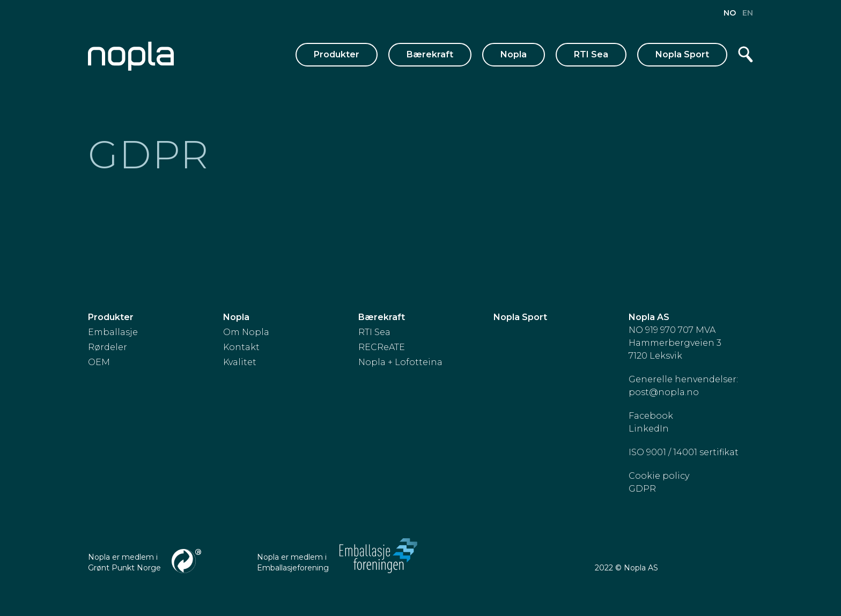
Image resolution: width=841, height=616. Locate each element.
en (748, 13)
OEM (99, 362)
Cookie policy (659, 476)
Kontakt (241, 347)
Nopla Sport (682, 54)
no (731, 13)
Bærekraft (430, 54)
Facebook (651, 416)
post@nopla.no (664, 392)
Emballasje (113, 332)
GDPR (642, 489)
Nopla (514, 54)
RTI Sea (591, 54)
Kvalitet (240, 362)
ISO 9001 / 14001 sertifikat (684, 452)
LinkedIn (649, 429)
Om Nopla (246, 332)
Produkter (337, 54)
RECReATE (382, 347)
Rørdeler (108, 347)
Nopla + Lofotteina (400, 362)
